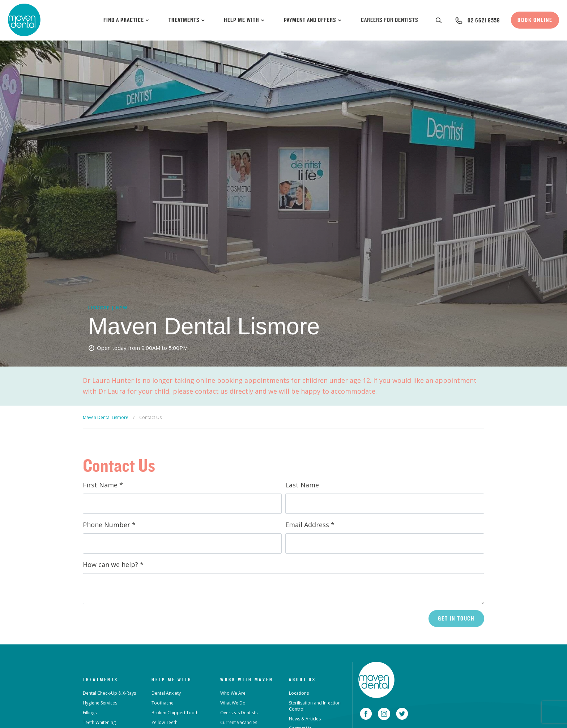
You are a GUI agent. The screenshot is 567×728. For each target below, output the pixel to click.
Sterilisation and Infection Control (315, 706)
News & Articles (305, 719)
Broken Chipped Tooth (175, 713)
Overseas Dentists (239, 713)
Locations (299, 693)
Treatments (187, 20)
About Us (302, 680)
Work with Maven (247, 680)
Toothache (163, 703)
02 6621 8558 (484, 20)
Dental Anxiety (166, 693)
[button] (439, 20)
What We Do (233, 703)
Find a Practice (127, 20)
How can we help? (113, 564)
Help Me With (244, 20)
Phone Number (109, 525)
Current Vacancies (239, 722)
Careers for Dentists (390, 20)
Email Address (310, 525)
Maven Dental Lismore (106, 417)
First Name (103, 485)
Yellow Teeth (165, 722)
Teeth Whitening (99, 722)
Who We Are (233, 693)
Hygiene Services (100, 703)
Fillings (90, 713)
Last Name (302, 485)
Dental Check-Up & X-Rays (109, 693)
